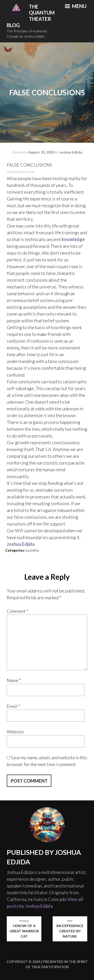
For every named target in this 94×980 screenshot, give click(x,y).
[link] (21, 544)
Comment (17, 611)
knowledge (73, 239)
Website (15, 732)
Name (14, 680)
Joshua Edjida (71, 152)
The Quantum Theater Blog (31, 16)
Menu (76, 6)
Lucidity (32, 550)
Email (13, 706)
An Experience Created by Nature (70, 929)
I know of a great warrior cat (24, 929)
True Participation (50, 967)
